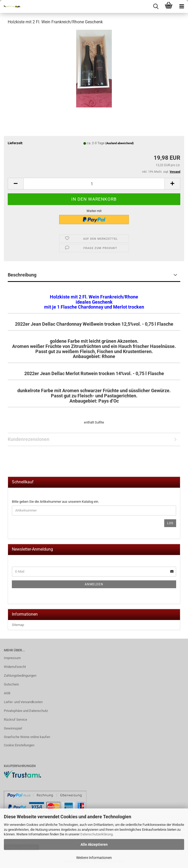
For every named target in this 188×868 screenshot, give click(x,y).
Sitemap (18, 625)
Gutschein (11, 684)
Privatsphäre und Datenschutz (26, 711)
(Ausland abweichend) (120, 143)
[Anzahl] (94, 184)
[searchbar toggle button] (156, 6)
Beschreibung (22, 275)
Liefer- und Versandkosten (23, 702)
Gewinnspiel (13, 728)
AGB (7, 693)
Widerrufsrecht (15, 667)
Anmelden (94, 584)
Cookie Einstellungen (19, 745)
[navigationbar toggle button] (182, 6)
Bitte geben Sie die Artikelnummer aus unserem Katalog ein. (55, 502)
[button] (15, 184)
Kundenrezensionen (29, 439)
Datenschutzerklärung (96, 834)
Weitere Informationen (94, 858)
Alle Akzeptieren (94, 844)
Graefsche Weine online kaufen (27, 737)
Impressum (12, 658)
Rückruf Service (15, 720)
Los (170, 523)
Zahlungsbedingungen (20, 676)
